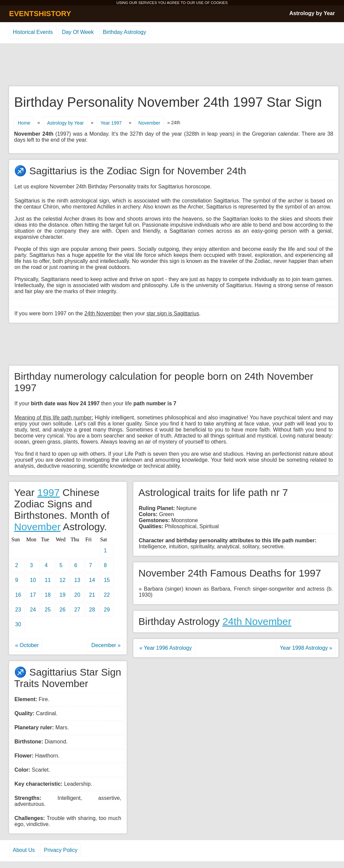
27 (77, 610)
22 (107, 595)
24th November (257, 621)
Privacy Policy (61, 850)
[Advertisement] (172, 65)
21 (92, 595)
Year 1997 (111, 123)
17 (33, 595)
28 (92, 610)
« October (27, 645)
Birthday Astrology (124, 32)
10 (33, 580)
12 (62, 580)
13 (77, 580)
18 (48, 595)
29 (107, 610)
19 (62, 595)
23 (18, 610)
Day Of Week (78, 32)
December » (106, 645)
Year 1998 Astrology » (306, 648)
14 (92, 580)
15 (107, 580)
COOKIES (219, 3)
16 (18, 595)
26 (62, 610)
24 (33, 610)
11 (48, 580)
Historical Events (33, 32)
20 (77, 595)
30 (18, 624)
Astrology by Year (312, 13)
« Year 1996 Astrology (166, 648)
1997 (49, 492)
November (149, 123)
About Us (24, 850)
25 (48, 610)
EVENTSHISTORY (40, 14)
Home (24, 123)
